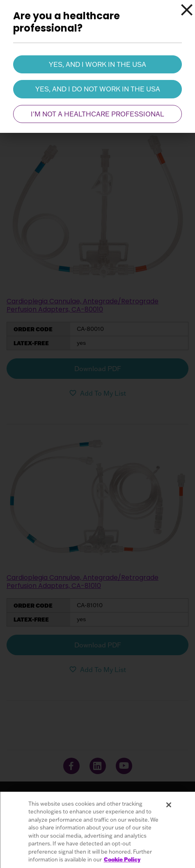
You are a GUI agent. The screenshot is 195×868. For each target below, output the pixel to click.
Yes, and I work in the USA (97, 64)
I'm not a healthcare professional (97, 114)
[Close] (187, 10)
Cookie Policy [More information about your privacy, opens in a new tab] (122, 859)
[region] (97, 830)
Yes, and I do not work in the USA (98, 89)
